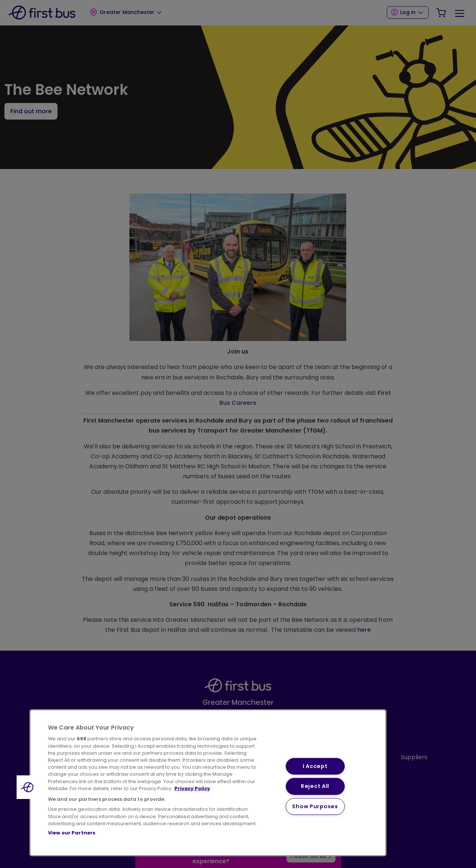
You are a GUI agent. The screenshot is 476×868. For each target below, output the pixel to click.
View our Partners (72, 833)
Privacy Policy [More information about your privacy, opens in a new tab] (192, 788)
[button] (28, 787)
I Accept (315, 766)
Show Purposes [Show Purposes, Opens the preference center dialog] (315, 806)
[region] (208, 783)
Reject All (315, 786)
